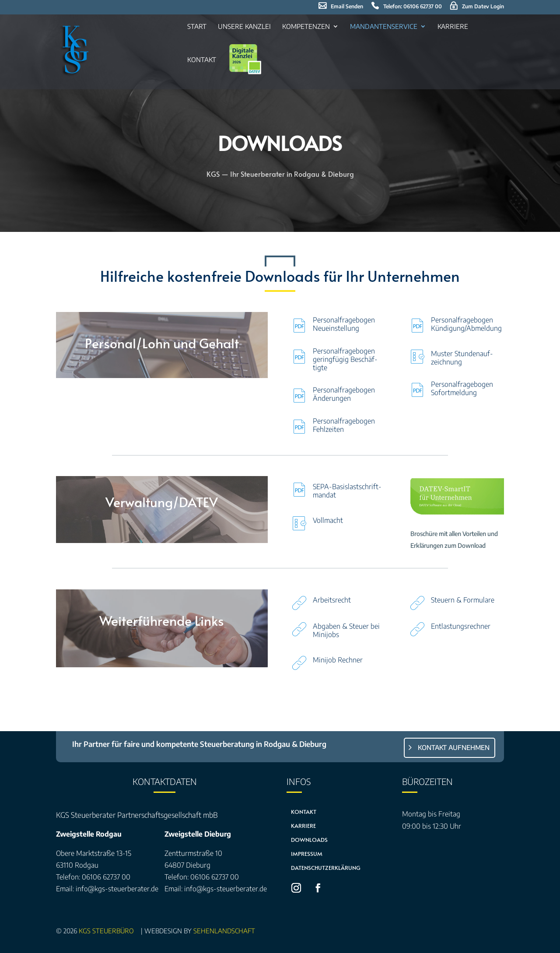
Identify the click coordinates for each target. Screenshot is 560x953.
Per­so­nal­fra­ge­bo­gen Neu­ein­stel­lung (344, 324)
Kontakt (304, 812)
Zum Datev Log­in (483, 7)
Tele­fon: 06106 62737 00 (413, 7)
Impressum (307, 854)
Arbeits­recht (332, 600)
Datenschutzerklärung (326, 868)
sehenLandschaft (224, 931)
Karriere (303, 826)
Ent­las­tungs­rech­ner (461, 626)
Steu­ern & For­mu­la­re (463, 600)
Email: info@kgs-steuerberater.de (107, 889)
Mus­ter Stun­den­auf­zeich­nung (462, 358)
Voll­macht (328, 520)
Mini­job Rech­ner (338, 660)
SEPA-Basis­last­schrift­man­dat (347, 491)
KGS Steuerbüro (108, 931)
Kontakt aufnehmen (454, 747)
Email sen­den (347, 7)
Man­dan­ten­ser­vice (384, 27)
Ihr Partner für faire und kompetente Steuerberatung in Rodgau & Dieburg (199, 744)
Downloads (309, 840)
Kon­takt (202, 60)
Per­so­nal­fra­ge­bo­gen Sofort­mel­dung (462, 388)
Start (197, 27)
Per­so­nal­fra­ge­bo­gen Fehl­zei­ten (344, 425)
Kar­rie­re (453, 27)
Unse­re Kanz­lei (244, 27)
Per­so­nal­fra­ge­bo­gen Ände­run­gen (344, 394)
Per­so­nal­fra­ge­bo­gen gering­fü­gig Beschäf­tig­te (345, 359)
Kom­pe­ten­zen (306, 27)
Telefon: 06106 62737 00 (93, 877)
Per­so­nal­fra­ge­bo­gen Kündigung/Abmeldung (466, 324)
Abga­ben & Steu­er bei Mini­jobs (346, 630)
